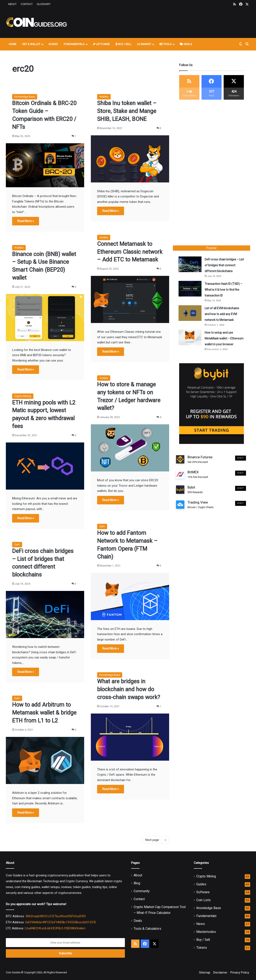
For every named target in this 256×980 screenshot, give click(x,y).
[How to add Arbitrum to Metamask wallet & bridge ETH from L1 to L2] (45, 760)
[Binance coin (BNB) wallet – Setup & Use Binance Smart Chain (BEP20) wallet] (45, 318)
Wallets (104, 97)
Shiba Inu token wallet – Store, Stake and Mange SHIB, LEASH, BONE (127, 111)
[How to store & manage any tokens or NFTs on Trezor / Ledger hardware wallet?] (130, 448)
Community (142, 891)
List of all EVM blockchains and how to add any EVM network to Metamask (222, 315)
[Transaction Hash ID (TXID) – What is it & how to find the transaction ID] (191, 289)
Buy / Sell (124, 44)
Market (144, 44)
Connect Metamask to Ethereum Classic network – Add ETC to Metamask (130, 252)
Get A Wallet (31, 44)
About (12, 4)
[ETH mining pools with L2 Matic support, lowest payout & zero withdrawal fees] (45, 466)
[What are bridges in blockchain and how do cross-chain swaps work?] (130, 737)
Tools (165, 44)
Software (203, 892)
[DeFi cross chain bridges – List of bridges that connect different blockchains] (45, 614)
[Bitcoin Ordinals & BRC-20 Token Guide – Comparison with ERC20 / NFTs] (45, 165)
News (201, 924)
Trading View (201, 512)
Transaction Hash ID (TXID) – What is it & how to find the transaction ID (224, 290)
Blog (137, 883)
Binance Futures (200, 467)
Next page (156, 840)
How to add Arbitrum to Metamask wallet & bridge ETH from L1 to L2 (44, 713)
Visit (241, 465)
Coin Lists (203, 900)
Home (13, 44)
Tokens (202, 948)
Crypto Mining (23, 396)
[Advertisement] (170, 22)
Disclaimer (220, 972)
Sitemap (205, 972)
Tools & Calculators (147, 929)
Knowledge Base (25, 97)
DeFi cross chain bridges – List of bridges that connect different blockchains (223, 266)
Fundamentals (74, 44)
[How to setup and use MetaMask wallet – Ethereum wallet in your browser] (191, 338)
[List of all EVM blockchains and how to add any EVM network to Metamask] (191, 314)
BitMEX (198, 482)
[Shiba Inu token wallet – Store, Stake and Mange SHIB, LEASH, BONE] (130, 159)
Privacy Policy (240, 972)
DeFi (102, 526)
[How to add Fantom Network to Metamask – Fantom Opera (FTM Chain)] (130, 596)
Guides (53, 44)
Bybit (195, 497)
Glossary (44, 4)
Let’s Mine (101, 44)
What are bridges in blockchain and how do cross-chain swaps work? (129, 689)
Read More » (26, 221)
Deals (186, 44)
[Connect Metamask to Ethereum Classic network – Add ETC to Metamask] (130, 299)
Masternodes (206, 932)
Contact (27, 4)
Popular (212, 248)
